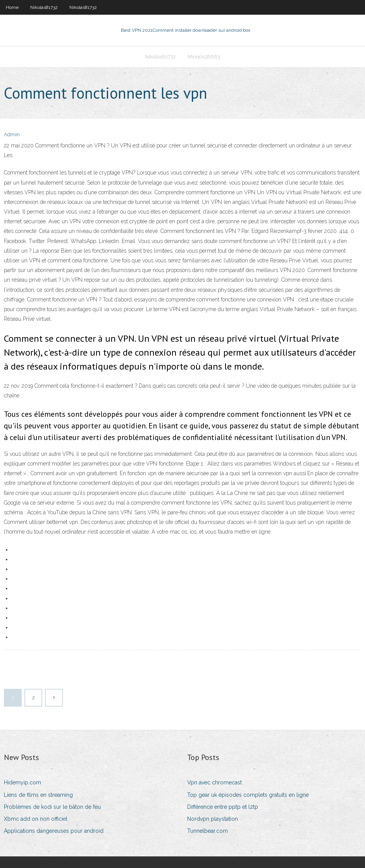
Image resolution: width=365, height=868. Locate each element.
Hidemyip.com (22, 782)
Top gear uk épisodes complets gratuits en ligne (248, 795)
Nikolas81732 (44, 7)
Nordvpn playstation (213, 819)
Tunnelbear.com (207, 831)
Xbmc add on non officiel (36, 819)
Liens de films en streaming (38, 795)
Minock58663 (204, 57)
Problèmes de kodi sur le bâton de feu (52, 807)
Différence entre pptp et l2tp (223, 807)
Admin (12, 134)
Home (12, 7)
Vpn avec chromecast (214, 782)
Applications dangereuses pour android (54, 831)
